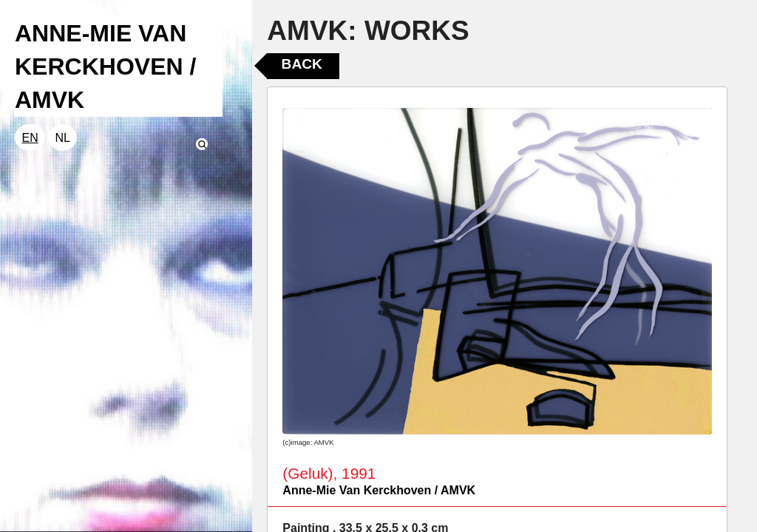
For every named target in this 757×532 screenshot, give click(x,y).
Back (302, 64)
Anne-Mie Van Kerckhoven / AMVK (379, 490)
